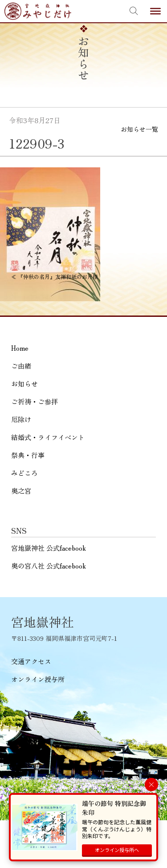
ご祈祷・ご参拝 (35, 401)
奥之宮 (21, 491)
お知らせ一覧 (139, 129)
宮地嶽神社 (38, 11)
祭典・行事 (28, 455)
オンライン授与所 (38, 679)
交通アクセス (31, 661)
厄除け (21, 419)
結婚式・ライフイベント (48, 437)
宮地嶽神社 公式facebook (49, 548)
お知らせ (24, 384)
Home (20, 348)
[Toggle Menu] (155, 11)
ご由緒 (21, 366)
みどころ (24, 473)
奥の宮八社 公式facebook (49, 566)
